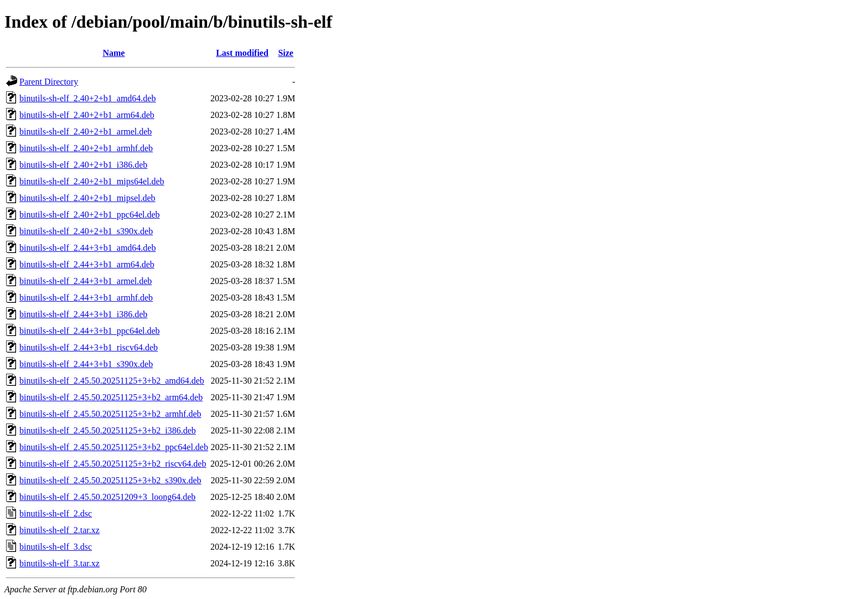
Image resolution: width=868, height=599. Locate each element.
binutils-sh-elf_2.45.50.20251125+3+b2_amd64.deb (112, 381)
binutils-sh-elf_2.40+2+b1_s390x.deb (86, 231)
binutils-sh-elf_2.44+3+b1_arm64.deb (87, 264)
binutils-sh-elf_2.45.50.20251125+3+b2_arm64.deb (111, 397)
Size (286, 53)
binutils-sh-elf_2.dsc (56, 513)
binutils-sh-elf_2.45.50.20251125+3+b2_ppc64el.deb (114, 447)
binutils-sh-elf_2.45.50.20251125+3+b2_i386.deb (108, 430)
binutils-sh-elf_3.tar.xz (60, 563)
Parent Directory (49, 82)
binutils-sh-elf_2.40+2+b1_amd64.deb (87, 98)
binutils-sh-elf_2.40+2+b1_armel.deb (86, 131)
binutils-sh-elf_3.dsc (56, 547)
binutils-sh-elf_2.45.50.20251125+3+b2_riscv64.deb (113, 464)
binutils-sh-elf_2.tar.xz (60, 530)
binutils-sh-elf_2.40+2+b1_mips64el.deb (92, 181)
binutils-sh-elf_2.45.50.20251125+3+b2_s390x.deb (110, 480)
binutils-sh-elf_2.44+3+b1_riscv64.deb (89, 347)
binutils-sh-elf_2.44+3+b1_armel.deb (86, 281)
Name (113, 53)
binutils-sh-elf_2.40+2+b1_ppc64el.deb (90, 215)
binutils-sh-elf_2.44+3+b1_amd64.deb (87, 248)
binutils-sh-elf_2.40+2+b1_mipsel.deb (87, 198)
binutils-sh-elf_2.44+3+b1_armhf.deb (86, 298)
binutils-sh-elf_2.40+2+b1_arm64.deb (87, 115)
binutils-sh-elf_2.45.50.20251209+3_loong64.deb (107, 497)
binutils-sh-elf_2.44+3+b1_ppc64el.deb (90, 331)
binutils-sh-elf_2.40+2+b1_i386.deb (83, 165)
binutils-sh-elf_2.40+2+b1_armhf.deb (86, 148)
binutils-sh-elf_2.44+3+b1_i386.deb (83, 314)
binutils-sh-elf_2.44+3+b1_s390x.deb (86, 364)
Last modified (242, 53)
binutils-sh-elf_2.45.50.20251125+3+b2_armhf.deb (110, 414)
